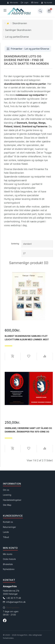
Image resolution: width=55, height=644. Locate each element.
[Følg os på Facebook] (5, 621)
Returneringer (9, 527)
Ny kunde (47, 3)
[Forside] (22, 11)
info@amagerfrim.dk (16, 602)
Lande (6, 532)
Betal (35, 3)
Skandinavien (20, 23)
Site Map (7, 505)
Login (25, 3)
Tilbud (6, 537)
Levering (7, 495)
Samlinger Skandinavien (18, 30)
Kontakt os (8, 522)
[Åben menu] (5, 11)
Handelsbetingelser (12, 500)
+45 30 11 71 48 (14, 598)
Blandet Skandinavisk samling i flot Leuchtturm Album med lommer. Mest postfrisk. (27, 338)
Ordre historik (9, 559)
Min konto (12, 3)
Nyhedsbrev (9, 569)
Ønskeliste (8, 564)
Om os (6, 490)
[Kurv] (49, 11)
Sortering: (15, 244)
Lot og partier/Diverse (17, 37)
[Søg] (40, 11)
